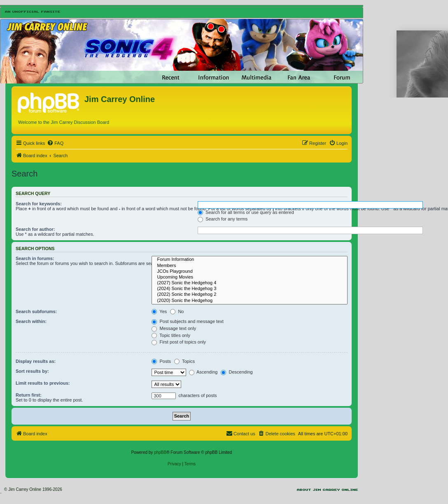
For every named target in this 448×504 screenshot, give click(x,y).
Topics (184, 361)
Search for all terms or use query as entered (246, 212)
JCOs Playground (250, 272)
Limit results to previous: (43, 383)
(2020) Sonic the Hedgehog (250, 301)
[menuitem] (55, 143)
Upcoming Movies (250, 277)
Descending (237, 372)
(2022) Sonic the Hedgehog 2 (250, 295)
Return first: (29, 395)
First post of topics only (179, 342)
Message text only (174, 328)
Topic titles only (171, 335)
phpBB (160, 452)
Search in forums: (35, 258)
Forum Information (250, 260)
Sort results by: (32, 371)
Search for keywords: (39, 204)
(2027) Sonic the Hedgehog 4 (250, 283)
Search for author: (35, 229)
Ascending (203, 372)
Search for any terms (223, 219)
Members (250, 266)
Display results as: (36, 361)
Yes (159, 311)
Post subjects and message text (187, 321)
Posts (161, 361)
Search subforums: (36, 311)
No (177, 311)
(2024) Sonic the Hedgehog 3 (250, 289)
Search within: (31, 321)
